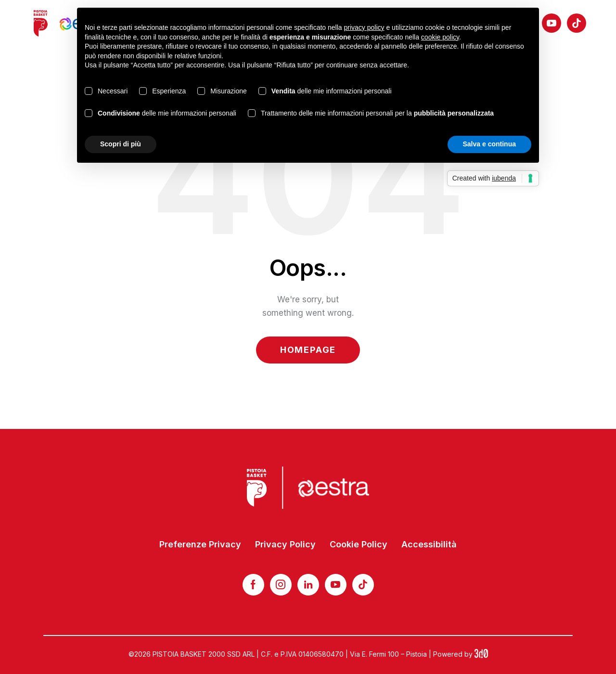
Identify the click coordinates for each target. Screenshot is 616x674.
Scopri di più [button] (121, 144)
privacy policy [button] (364, 27)
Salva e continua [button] (489, 144)
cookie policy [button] (440, 37)
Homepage (308, 350)
